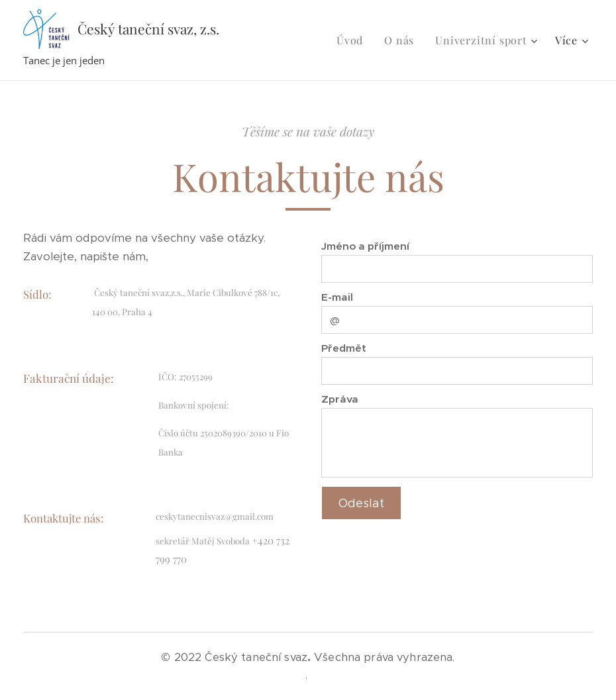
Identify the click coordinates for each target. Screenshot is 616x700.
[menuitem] (353, 40)
